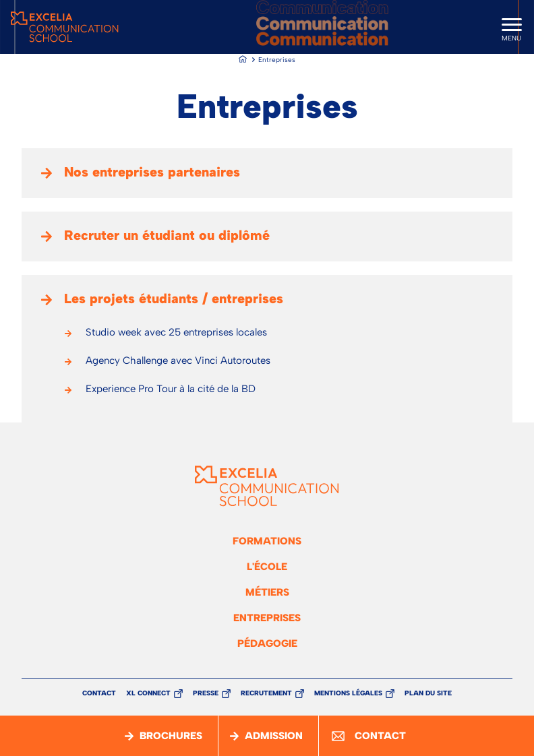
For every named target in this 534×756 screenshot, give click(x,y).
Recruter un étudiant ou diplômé (167, 235)
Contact (99, 693)
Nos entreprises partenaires (152, 172)
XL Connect (148, 694)
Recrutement (266, 694)
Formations (267, 541)
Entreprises (267, 618)
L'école (267, 567)
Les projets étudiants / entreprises (174, 299)
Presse (206, 694)
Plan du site (428, 693)
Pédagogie (267, 643)
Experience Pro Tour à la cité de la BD (171, 389)
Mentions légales (348, 694)
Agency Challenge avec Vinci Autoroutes (178, 360)
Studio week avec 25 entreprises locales (176, 332)
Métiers (267, 592)
